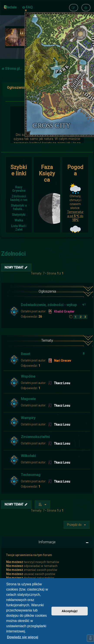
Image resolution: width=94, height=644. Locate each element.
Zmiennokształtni (35, 437)
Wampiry (28, 418)
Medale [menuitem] (11, 7)
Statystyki (19, 215)
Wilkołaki (28, 456)
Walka (19, 220)
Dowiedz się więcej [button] (23, 637)
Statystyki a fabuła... (19, 207)
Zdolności (13, 254)
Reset (26, 354)
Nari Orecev (63, 361)
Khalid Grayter (64, 312)
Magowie (28, 399)
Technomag (31, 475)
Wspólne (28, 376)
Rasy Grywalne (19, 189)
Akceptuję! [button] (70, 611)
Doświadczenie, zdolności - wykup (49, 305)
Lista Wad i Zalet (19, 228)
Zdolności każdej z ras (19, 198)
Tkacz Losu (62, 383)
